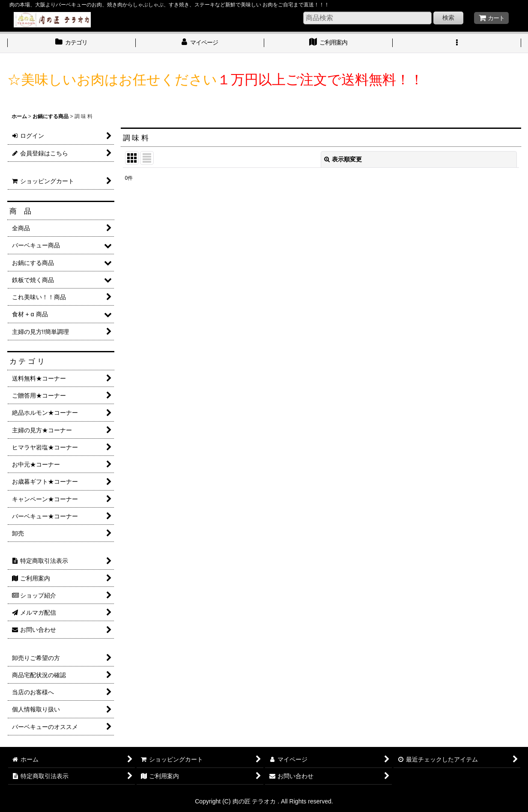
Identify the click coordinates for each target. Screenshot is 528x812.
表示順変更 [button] (343, 159)
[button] (457, 43)
